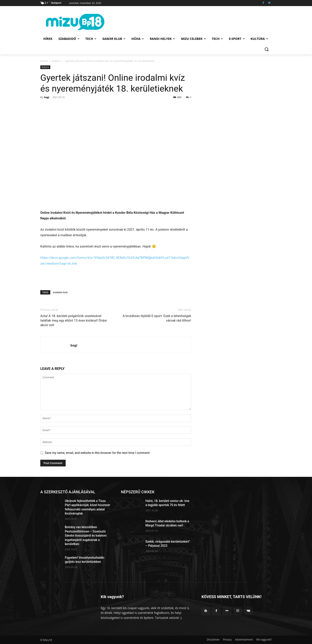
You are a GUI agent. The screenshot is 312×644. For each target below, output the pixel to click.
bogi (46, 97)
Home (44, 61)
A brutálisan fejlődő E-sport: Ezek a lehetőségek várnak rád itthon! (157, 318)
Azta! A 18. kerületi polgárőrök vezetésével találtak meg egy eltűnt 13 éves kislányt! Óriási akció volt (74, 320)
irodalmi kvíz (60, 292)
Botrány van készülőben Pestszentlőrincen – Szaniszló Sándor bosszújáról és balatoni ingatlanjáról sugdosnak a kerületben (86, 536)
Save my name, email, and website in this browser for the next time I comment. (98, 453)
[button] (266, 49)
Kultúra (56, 61)
